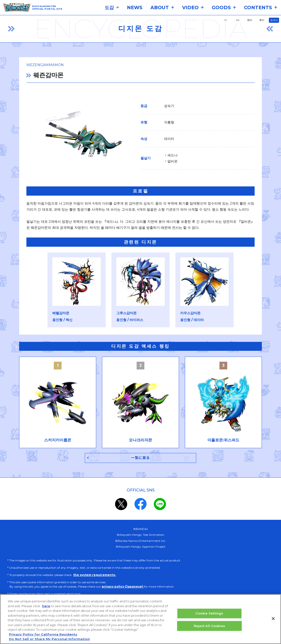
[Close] (273, 619)
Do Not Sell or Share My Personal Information (49, 640)
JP (226, 20)
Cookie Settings (209, 614)
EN (238, 20)
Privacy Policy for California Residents (43, 635)
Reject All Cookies (209, 626)
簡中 (250, 20)
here (46, 606)
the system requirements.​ (94, 576)
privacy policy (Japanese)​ (123, 588)
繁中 (262, 20)
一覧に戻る (141, 459)
